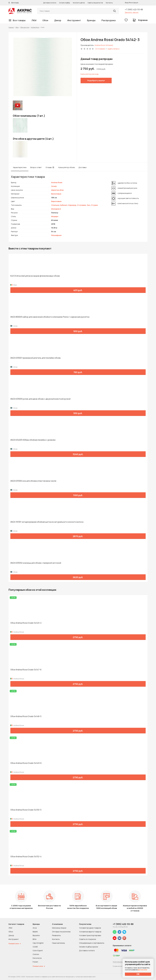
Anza (35, 928)
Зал (88, 205)
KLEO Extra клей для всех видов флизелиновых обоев (35, 276)
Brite (35, 939)
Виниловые (56, 194)
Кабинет (64, 205)
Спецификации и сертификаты (92, 943)
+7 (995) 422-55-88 (134, 9)
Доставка (82, 167)
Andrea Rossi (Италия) (104, 45)
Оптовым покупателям (61, 932)
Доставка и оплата (50, 3)
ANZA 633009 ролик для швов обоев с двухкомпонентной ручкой (40, 399)
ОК (138, 974)
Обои (45, 20)
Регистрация (134, 3)
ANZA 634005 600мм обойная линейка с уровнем (33, 440)
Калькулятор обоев (66, 167)
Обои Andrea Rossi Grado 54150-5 (26, 810)
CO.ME (35, 947)
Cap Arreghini (38, 943)
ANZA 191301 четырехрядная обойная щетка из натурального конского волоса (47, 522)
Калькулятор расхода (90, 74)
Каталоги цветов (79, 3)
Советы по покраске (88, 939)
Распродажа (109, 20)
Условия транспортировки (90, 935)
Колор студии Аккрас (20, 11)
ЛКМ (34, 20)
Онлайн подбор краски (89, 947)
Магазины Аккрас (59, 928)
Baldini (35, 932)
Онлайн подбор (65, 3)
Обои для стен (25, 27)
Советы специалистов (95, 3)
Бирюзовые (56, 201)
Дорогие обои (57, 190)
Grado (54, 186)
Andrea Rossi (35, 27)
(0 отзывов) (100, 49)
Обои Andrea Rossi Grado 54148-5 (26, 716)
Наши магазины (58, 943)
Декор (58, 20)
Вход (127, 3)
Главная (11, 27)
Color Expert (38, 950)
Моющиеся (56, 209)
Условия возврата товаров (90, 932)
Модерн (55, 216)
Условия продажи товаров (90, 928)
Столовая (81, 205)
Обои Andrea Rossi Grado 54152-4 (26, 857)
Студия (94, 205)
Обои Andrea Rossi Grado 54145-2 (26, 623)
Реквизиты (56, 935)
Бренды (91, 20)
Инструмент (74, 20)
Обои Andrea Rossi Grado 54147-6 (26, 670)
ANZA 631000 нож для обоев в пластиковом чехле (33, 481)
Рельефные (56, 235)
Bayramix (36, 935)
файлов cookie (142, 970)
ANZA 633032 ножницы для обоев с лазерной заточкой (36, 563)
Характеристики (20, 167)
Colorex (36, 954)
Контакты (109, 3)
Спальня (55, 205)
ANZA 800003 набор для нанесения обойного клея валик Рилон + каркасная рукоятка (50, 317)
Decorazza (37, 958)
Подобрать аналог (96, 80)
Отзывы (50, 167)
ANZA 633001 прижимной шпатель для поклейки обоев (35, 358)
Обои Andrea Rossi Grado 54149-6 (26, 763)
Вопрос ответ (36, 167)
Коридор (72, 205)
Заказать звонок (132, 12)
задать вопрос (113, 49)
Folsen (35, 962)
